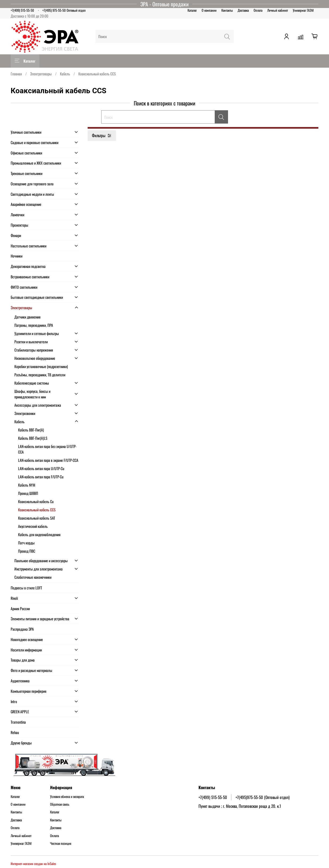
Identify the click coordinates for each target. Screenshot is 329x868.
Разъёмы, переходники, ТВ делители (40, 375)
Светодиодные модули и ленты (32, 194)
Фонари (16, 235)
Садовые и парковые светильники (34, 142)
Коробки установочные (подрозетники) (41, 366)
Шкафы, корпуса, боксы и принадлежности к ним (32, 394)
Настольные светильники (29, 246)
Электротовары (41, 74)
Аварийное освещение (26, 204)
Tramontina (18, 722)
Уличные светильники (26, 132)
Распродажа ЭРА (22, 629)
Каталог (192, 10)
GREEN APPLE (20, 712)
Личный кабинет (278, 10)
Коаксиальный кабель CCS (37, 510)
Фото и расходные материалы (31, 670)
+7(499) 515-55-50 (22, 10)
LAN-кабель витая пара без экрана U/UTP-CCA (47, 449)
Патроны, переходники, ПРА (34, 325)
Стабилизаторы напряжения (34, 350)
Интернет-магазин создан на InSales (33, 864)
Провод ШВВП (28, 493)
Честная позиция (61, 843)
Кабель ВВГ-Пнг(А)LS (33, 438)
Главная (16, 74)
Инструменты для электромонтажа (38, 569)
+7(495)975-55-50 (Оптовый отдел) (263, 797)
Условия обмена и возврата (67, 797)
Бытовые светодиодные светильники (37, 297)
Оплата (258, 10)
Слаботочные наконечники (33, 577)
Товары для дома (23, 660)
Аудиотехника (20, 681)
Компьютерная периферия (29, 691)
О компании (209, 10)
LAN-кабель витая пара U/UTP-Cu (41, 468)
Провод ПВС (27, 551)
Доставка (243, 10)
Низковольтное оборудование (35, 358)
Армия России (20, 608)
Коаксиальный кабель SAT (37, 518)
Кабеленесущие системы (32, 383)
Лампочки (17, 215)
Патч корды (26, 543)
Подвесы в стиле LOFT (26, 588)
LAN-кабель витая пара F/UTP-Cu (41, 477)
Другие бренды (21, 743)
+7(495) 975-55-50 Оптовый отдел (64, 10)
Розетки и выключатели (31, 342)
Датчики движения (27, 317)
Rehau (15, 732)
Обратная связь (60, 804)
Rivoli (14, 598)
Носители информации (26, 650)
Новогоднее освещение (27, 639)
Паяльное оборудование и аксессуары (41, 561)
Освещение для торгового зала (32, 184)
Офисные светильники (26, 153)
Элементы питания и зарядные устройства (40, 619)
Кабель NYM (27, 485)
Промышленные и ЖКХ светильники (36, 163)
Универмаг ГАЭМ (303, 10)
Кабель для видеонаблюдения (39, 534)
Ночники (17, 256)
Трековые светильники (27, 173)
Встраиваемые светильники (30, 277)
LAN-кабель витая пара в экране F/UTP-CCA (48, 460)
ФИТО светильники (24, 287)
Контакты (227, 10)
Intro (14, 701)
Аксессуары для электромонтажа (38, 405)
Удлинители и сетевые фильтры (37, 333)
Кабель (65, 74)
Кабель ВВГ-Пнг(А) (31, 430)
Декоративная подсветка (28, 266)
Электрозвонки (25, 413)
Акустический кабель (33, 526)
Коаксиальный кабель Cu (36, 501)
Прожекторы (19, 225)
